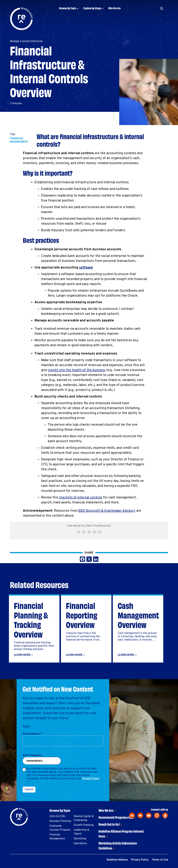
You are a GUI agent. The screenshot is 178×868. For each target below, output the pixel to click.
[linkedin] (132, 815)
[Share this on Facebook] (82, 560)
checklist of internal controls (81, 498)
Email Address (32, 734)
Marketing (80, 839)
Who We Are (114, 8)
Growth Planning (84, 825)
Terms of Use (160, 860)
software (86, 268)
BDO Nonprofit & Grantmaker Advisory (107, 511)
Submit (29, 790)
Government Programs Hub (116, 817)
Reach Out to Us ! (109, 824)
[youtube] (149, 815)
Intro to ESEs (58, 816)
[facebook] (165, 815)
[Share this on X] (89, 560)
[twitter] (140, 815)
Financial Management (19, 140)
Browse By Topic (68, 8)
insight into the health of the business (77, 370)
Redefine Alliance (117, 860)
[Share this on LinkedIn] (96, 560)
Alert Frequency (32, 755)
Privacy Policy (91, 779)
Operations (80, 844)
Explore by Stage (92, 8)
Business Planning (60, 821)
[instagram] (157, 815)
